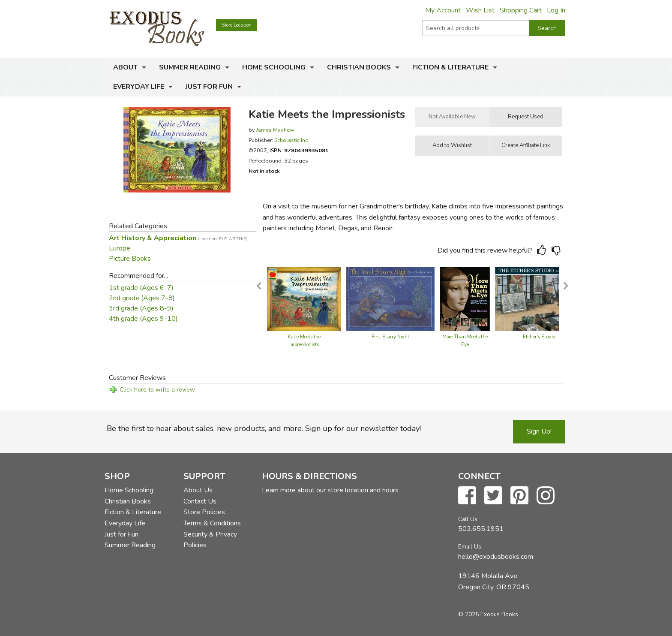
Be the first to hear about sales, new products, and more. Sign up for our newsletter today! (264, 428)
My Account (443, 10)
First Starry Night (390, 337)
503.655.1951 (481, 529)
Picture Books (130, 259)
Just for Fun (209, 87)
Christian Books (359, 67)
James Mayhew (275, 130)
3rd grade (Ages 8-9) (141, 308)
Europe (120, 248)
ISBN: (299, 150)
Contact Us (200, 501)
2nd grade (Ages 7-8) (142, 298)
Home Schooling (274, 67)
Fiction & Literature (450, 67)
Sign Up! (539, 431)
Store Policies (204, 512)
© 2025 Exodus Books (488, 614)
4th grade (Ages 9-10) (143, 319)
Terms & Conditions (212, 523)
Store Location (237, 25)
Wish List (480, 10)
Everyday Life (139, 87)
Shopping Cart (521, 10)
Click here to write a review (157, 390)
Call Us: (468, 519)
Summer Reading (190, 67)
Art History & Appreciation (178, 238)
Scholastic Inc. (292, 140)
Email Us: (470, 547)
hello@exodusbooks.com (496, 557)
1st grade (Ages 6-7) (141, 288)
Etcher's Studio (539, 337)
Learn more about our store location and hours (330, 490)
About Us (198, 490)
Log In (556, 10)
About (125, 67)
